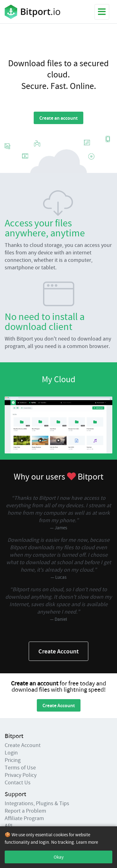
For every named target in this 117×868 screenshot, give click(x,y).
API (9, 826)
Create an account (58, 118)
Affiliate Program (24, 818)
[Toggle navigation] (102, 12)
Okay (59, 857)
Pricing (13, 760)
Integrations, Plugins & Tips (37, 803)
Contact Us (18, 782)
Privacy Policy (21, 775)
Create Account (58, 651)
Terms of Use (20, 767)
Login (11, 752)
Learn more (87, 842)
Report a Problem (25, 811)
